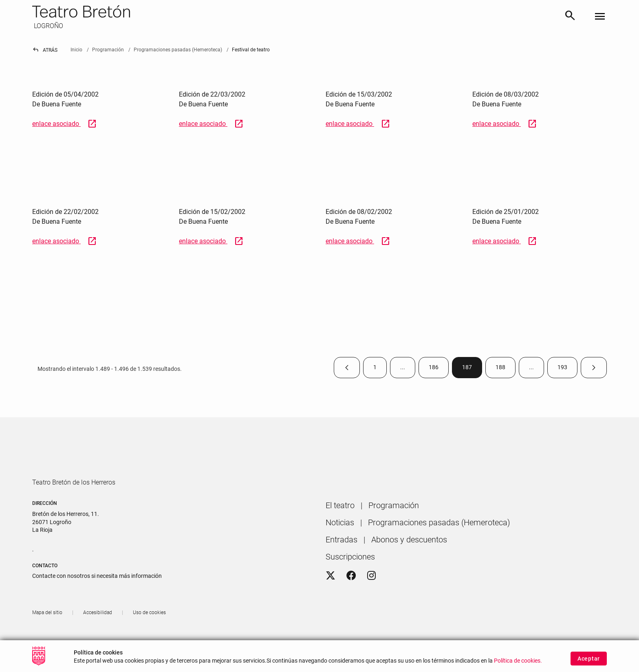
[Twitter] (331, 599)
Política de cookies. (518, 661)
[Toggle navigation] (600, 17)
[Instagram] (371, 599)
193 (567, 369)
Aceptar (589, 659)
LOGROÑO (48, 26)
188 (506, 369)
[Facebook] (351, 599)
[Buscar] (570, 17)
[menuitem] (340, 529)
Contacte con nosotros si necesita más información (97, 599)
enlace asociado (65, 124)
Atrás (45, 50)
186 (439, 369)
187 (472, 369)
